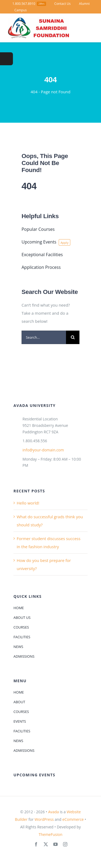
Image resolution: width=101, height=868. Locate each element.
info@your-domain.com (43, 450)
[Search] (73, 337)
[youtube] (55, 844)
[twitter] (46, 844)
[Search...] (44, 337)
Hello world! (28, 503)
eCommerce (73, 819)
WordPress (44, 819)
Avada (54, 812)
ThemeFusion (50, 834)
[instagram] (65, 844)
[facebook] (36, 844)
